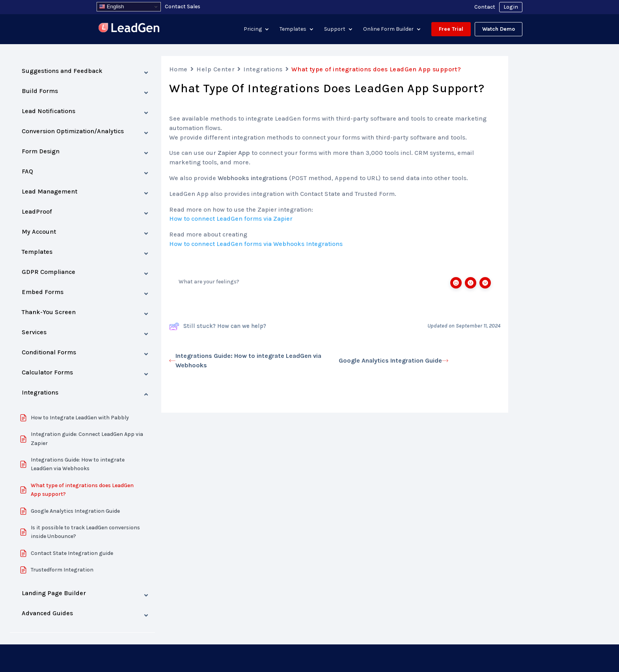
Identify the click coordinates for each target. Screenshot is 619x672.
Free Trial (451, 29)
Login (511, 7)
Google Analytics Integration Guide (393, 360)
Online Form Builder (388, 29)
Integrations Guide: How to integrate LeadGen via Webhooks (245, 360)
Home (178, 69)
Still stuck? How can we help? (218, 326)
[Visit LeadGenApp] (129, 29)
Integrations (263, 69)
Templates (293, 29)
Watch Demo (499, 29)
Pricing (253, 29)
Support (335, 29)
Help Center (215, 69)
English (111, 7)
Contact (485, 7)
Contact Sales (183, 7)
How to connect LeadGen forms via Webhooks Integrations (256, 244)
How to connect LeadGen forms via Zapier (231, 219)
